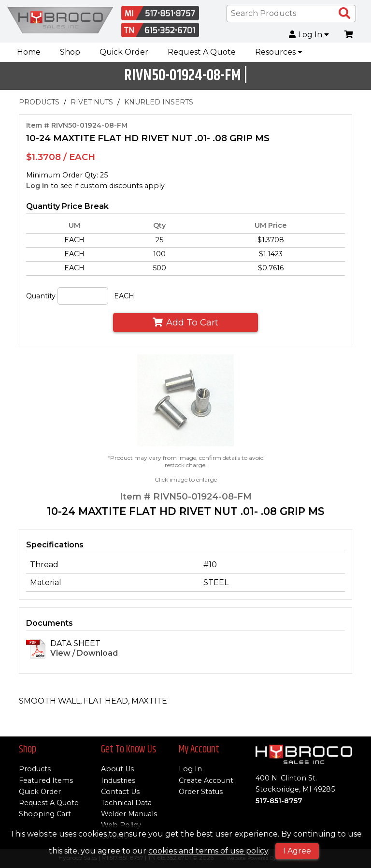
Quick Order (124, 52)
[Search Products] (344, 14)
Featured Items (46, 780)
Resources (279, 52)
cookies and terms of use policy (208, 851)
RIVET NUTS (92, 102)
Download (97, 654)
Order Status (201, 792)
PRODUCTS (39, 102)
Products (35, 769)
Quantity (41, 296)
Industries (118, 780)
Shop (70, 52)
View (60, 654)
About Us (117, 769)
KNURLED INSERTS (159, 102)
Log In (309, 35)
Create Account (206, 780)
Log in (37, 186)
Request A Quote (202, 52)
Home (29, 52)
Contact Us (120, 792)
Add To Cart (185, 323)
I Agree (297, 851)
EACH (124, 296)
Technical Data (126, 803)
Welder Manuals (129, 814)
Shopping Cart (45, 814)
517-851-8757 (279, 801)
